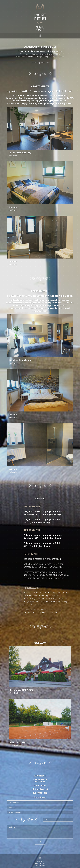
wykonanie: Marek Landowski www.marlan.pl (40, 864)
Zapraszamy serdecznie (40, 63)
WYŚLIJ (40, 842)
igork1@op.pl (40, 797)
